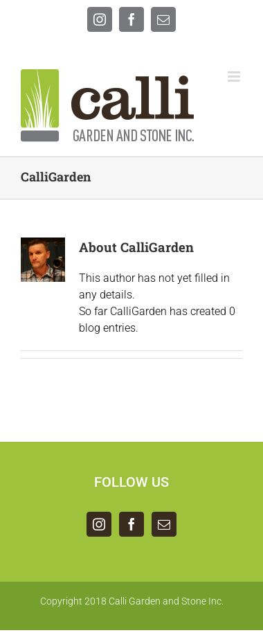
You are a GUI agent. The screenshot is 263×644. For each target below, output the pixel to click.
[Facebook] (131, 524)
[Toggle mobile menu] (235, 77)
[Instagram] (99, 524)
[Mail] (164, 524)
